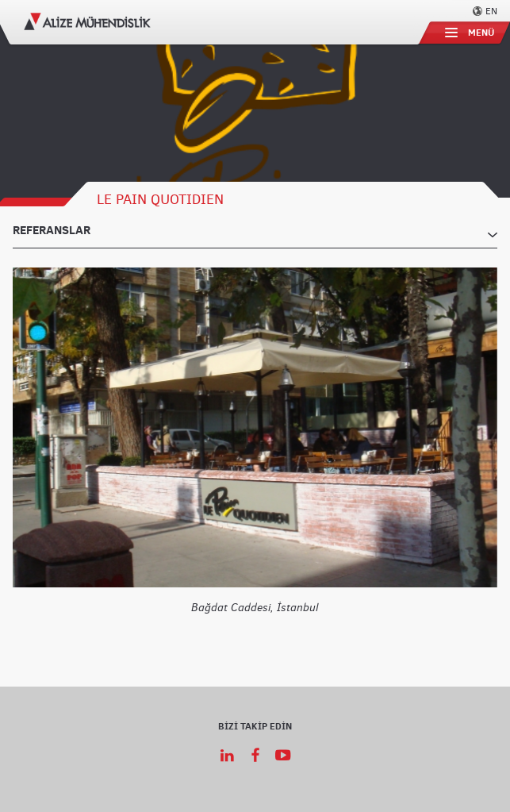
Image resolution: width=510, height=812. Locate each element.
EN (491, 10)
